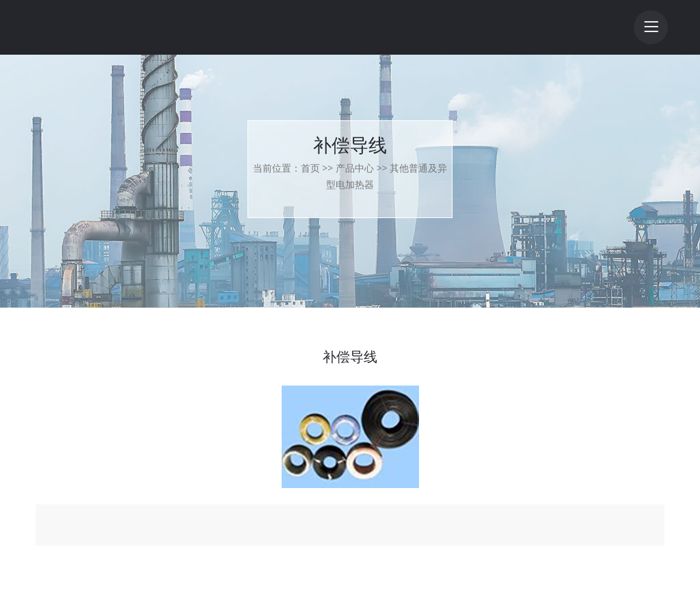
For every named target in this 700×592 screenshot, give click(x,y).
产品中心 (355, 168)
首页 (310, 168)
